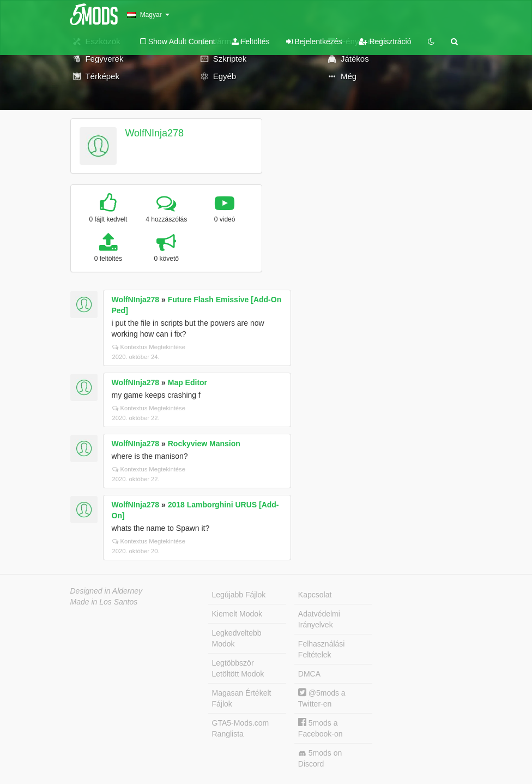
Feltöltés (251, 41)
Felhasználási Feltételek (322, 649)
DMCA (309, 674)
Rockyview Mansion (204, 444)
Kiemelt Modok (237, 614)
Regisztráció (385, 41)
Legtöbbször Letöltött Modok (238, 668)
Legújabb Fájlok (239, 595)
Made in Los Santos (104, 602)
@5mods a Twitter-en (322, 698)
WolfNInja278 (154, 133)
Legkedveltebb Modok (237, 638)
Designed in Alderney (107, 591)
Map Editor (188, 382)
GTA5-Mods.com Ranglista (241, 728)
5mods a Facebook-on (321, 728)
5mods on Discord (320, 758)
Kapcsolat (315, 595)
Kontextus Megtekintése (149, 347)
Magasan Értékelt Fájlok (242, 698)
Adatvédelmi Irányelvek (319, 619)
